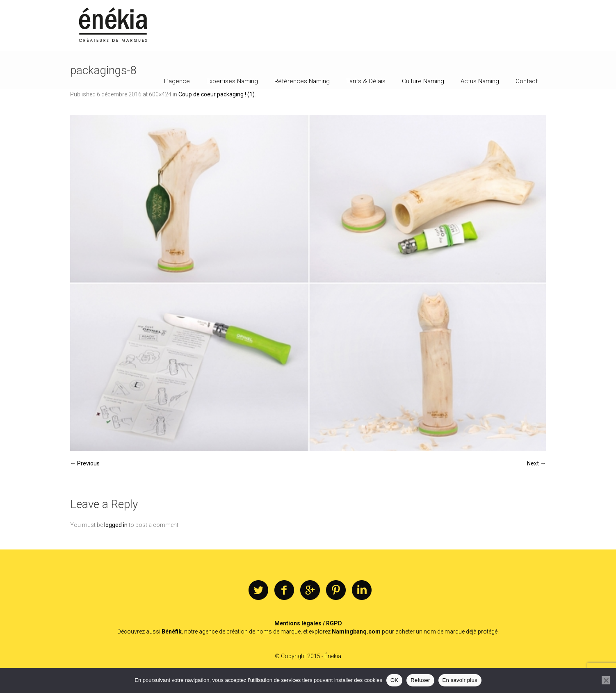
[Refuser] (606, 680)
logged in (116, 525)
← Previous (85, 463)
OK (394, 680)
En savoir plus (460, 680)
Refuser (420, 680)
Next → (536, 463)
